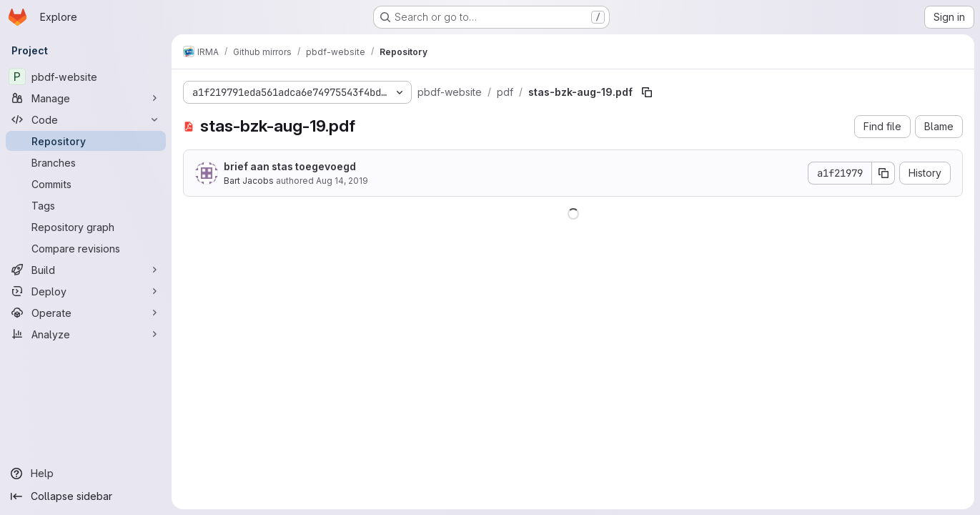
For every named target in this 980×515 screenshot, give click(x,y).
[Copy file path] (647, 92)
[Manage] (86, 98)
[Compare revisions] (86, 248)
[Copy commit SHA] (884, 173)
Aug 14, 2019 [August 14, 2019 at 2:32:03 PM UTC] (342, 181)
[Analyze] (86, 334)
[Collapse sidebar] (86, 496)
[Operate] (86, 313)
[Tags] (86, 205)
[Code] (86, 119)
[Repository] (86, 141)
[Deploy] (86, 291)
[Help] (86, 474)
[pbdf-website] (86, 77)
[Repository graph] (86, 227)
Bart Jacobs (249, 181)
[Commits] (86, 184)
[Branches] (86, 162)
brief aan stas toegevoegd (290, 166)
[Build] (86, 270)
